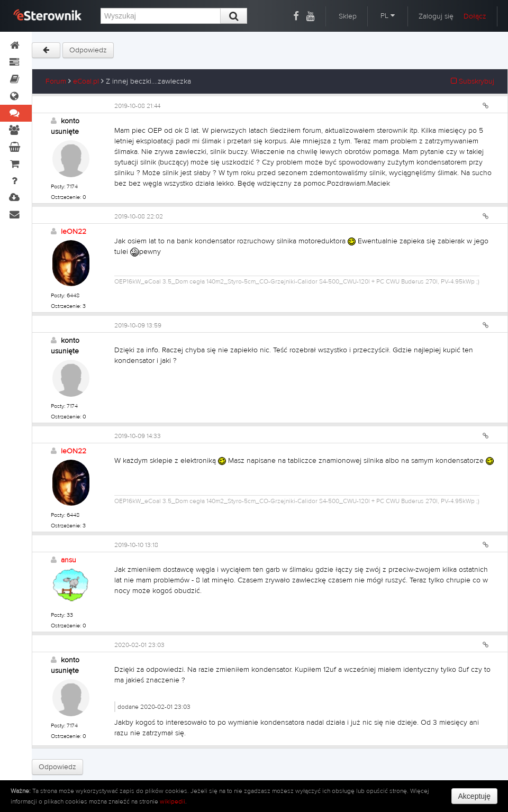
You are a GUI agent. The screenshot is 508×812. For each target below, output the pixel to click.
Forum (56, 81)
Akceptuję (474, 796)
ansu (69, 560)
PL (388, 16)
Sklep (348, 16)
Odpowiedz (88, 50)
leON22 (74, 232)
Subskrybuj (473, 81)
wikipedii (173, 801)
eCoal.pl (86, 81)
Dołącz (475, 16)
